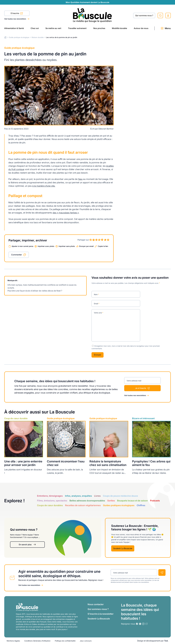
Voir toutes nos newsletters (15, 19)
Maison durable (38, 37)
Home (5, 37)
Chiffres (141, 505)
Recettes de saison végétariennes (83, 505)
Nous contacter (96, 604)
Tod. (166, 641)
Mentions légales (13, 641)
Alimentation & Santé (14, 28)
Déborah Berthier (106, 129)
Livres (97, 496)
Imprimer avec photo (46, 246)
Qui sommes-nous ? (98, 609)
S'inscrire (17, 14)
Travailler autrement (77, 28)
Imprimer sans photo (67, 246)
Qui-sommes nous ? (144, 15)
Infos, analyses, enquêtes (78, 496)
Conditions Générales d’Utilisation (37, 641)
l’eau (80, 179)
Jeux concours (86, 641)
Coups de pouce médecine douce (120, 496)
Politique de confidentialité (65, 641)
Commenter (17, 255)
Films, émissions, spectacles (52, 501)
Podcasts (155, 501)
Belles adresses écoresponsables (87, 501)
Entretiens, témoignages (50, 496)
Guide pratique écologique (19, 37)
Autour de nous (141, 28)
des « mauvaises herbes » (66, 213)
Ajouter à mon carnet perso (22, 246)
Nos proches (99, 28)
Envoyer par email (86, 246)
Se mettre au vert (53, 28)
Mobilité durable (119, 28)
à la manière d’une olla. (44, 186)
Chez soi (35, 28)
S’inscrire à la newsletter (101, 614)
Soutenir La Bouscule (123, 548)
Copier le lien (103, 246)
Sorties (111, 501)
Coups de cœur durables (50, 505)
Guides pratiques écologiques (119, 505)
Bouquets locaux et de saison (132, 501)
